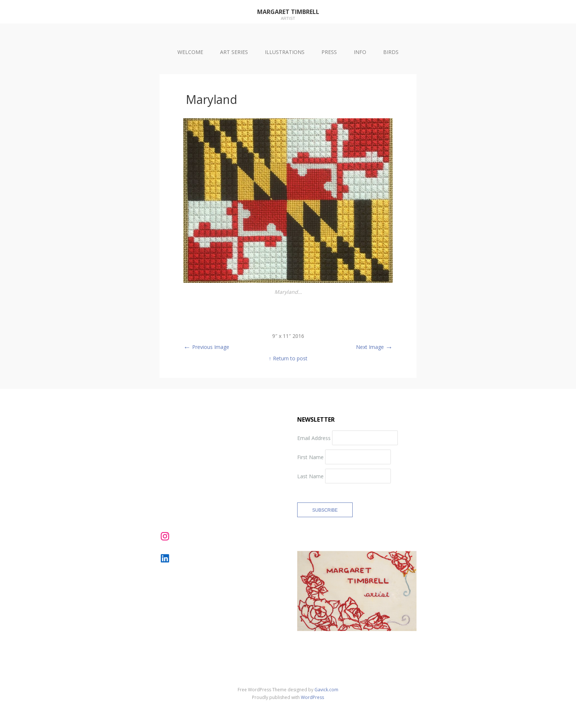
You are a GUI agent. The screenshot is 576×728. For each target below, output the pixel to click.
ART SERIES (234, 52)
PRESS (329, 52)
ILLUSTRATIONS (285, 52)
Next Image (374, 347)
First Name (310, 457)
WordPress (312, 697)
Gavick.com (326, 690)
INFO (360, 52)
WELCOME (190, 52)
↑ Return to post (288, 358)
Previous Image (206, 347)
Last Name (310, 476)
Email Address (314, 438)
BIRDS (391, 52)
